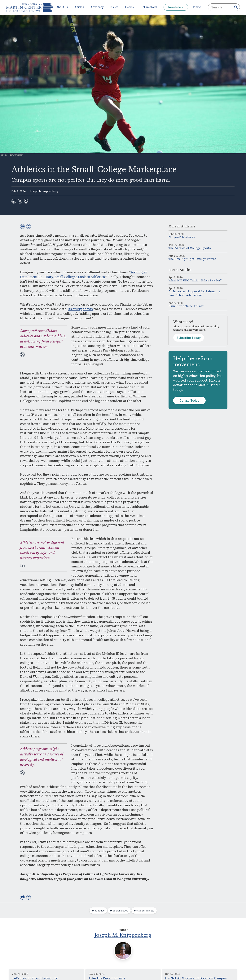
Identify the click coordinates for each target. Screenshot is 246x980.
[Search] (236, 7)
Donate (196, 7)
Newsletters (176, 7)
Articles (79, 7)
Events (130, 7)
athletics (100, 911)
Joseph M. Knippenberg (44, 191)
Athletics (188, 226)
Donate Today (189, 401)
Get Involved (149, 7)
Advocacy (97, 7)
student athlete (145, 911)
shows (88, 309)
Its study (75, 309)
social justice (121, 911)
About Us (62, 7)
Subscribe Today (189, 338)
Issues (114, 7)
